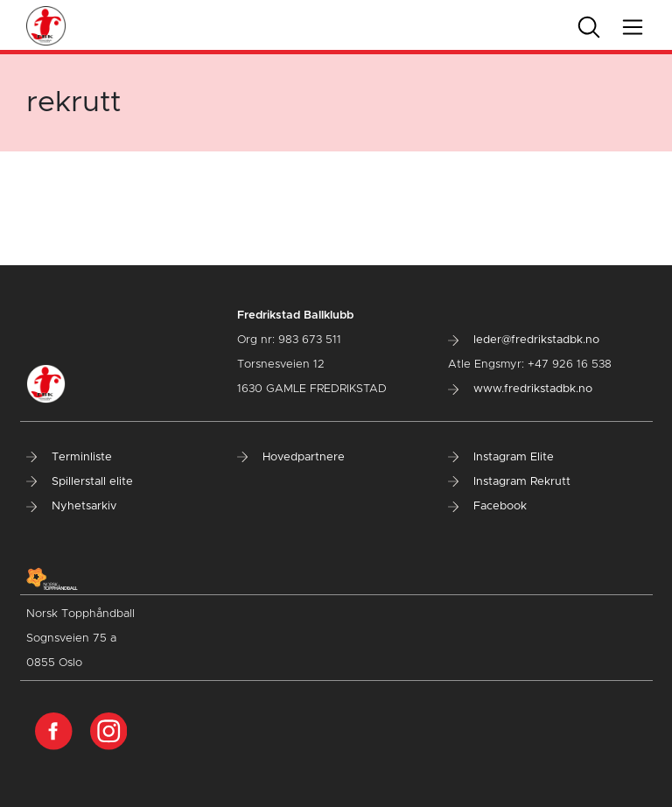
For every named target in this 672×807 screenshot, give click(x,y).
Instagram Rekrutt (509, 482)
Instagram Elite (501, 457)
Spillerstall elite (80, 482)
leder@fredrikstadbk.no (524, 340)
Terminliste (69, 457)
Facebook (487, 506)
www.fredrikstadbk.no (520, 389)
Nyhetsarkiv (71, 506)
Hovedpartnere (291, 457)
